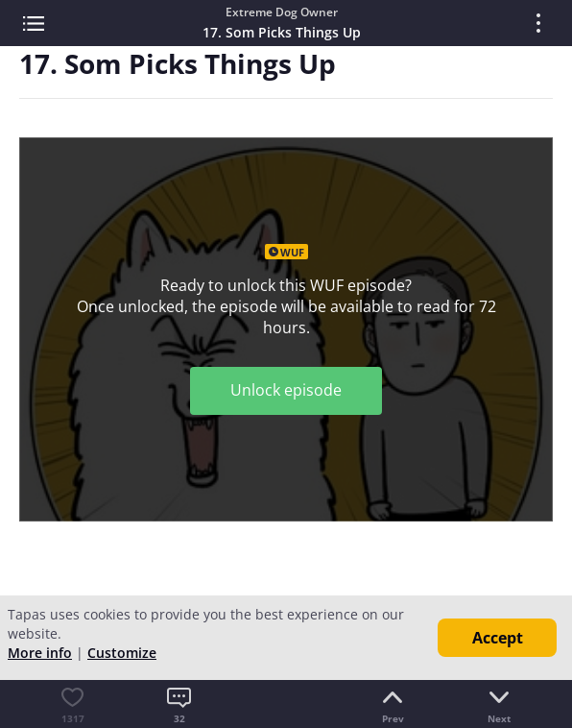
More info (40, 653)
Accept (498, 638)
